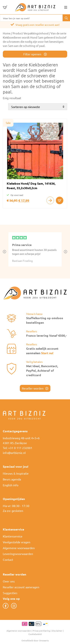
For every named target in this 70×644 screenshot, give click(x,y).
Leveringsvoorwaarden (18, 554)
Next (66, 252)
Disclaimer (57, 631)
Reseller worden (33, 388)
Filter (33, 54)
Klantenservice (13, 536)
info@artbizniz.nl (14, 453)
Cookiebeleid (35, 634)
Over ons (9, 581)
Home (7, 33)
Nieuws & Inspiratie (16, 473)
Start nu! (47, 353)
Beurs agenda (12, 479)
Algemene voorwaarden (19, 548)
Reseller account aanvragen (21, 587)
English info (11, 485)
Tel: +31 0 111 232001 (18, 448)
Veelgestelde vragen (17, 542)
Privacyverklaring (41, 631)
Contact (8, 560)
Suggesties (10, 593)
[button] (66, 18)
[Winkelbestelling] (38, 107)
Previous (4, 252)
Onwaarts (44, 640)
